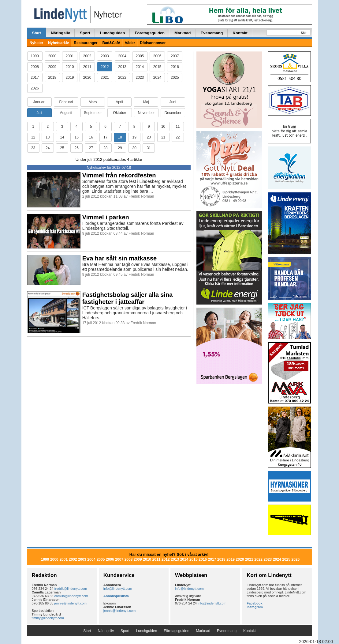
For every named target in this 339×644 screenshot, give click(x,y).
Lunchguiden (113, 33)
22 (178, 137)
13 (48, 137)
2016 (175, 67)
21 (163, 137)
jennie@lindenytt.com (71, 603)
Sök (304, 33)
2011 (87, 67)
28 (105, 148)
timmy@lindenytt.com (48, 618)
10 (163, 127)
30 (134, 148)
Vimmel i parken (106, 217)
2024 (157, 78)
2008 (35, 67)
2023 (140, 78)
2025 (175, 78)
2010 (70, 67)
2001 (70, 56)
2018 (52, 78)
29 (120, 148)
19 (134, 137)
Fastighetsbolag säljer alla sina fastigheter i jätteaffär (128, 298)
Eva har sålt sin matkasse (119, 258)
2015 (157, 67)
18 (120, 137)
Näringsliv (60, 33)
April (119, 102)
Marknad (183, 33)
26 (77, 148)
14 (62, 137)
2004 (122, 56)
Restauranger (86, 43)
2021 (105, 78)
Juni (173, 102)
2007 (175, 56)
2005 (140, 56)
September (93, 113)
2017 (35, 78)
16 (91, 137)
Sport (85, 33)
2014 (140, 67)
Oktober (120, 113)
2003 (105, 56)
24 (48, 148)
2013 (122, 67)
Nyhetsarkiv (58, 43)
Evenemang (212, 33)
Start (37, 33)
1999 (35, 56)
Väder (130, 43)
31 (149, 148)
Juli (39, 113)
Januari (39, 102)
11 (178, 127)
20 (149, 137)
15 (77, 137)
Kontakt (240, 33)
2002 (87, 56)
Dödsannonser (153, 43)
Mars (93, 102)
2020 (87, 78)
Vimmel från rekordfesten (119, 175)
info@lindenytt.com (118, 589)
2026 (35, 88)
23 (33, 148)
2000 (52, 56)
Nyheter (37, 43)
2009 (52, 67)
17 (105, 137)
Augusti (66, 113)
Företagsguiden (150, 33)
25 (62, 148)
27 (91, 148)
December (173, 113)
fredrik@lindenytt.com (71, 589)
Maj (146, 102)
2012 (105, 67)
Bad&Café (111, 43)
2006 (157, 56)
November (146, 113)
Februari (66, 102)
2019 (70, 78)
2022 (122, 78)
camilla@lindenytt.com (71, 596)
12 (33, 137)
